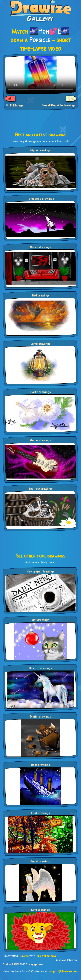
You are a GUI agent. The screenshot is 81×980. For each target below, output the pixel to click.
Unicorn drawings (40, 668)
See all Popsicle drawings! (59, 105)
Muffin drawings (40, 717)
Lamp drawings (40, 344)
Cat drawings (41, 620)
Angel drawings (41, 861)
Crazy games (35, 964)
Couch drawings (41, 247)
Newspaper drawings (41, 572)
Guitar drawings (41, 440)
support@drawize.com (63, 971)
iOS (16, 964)
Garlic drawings (41, 392)
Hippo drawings (40, 150)
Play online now (46, 956)
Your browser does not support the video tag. (40, 75)
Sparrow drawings (41, 489)
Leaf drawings (40, 813)
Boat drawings (40, 765)
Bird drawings (41, 295)
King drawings (40, 910)
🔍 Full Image (15, 105)
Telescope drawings (40, 199)
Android (8, 964)
